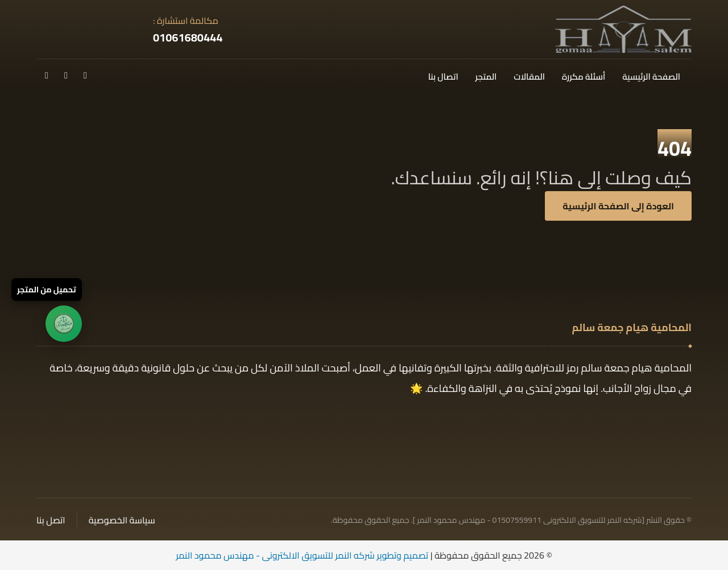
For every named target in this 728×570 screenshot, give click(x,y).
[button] (85, 75)
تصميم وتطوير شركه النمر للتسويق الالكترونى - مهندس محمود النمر (302, 555)
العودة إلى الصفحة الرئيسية (618, 206)
